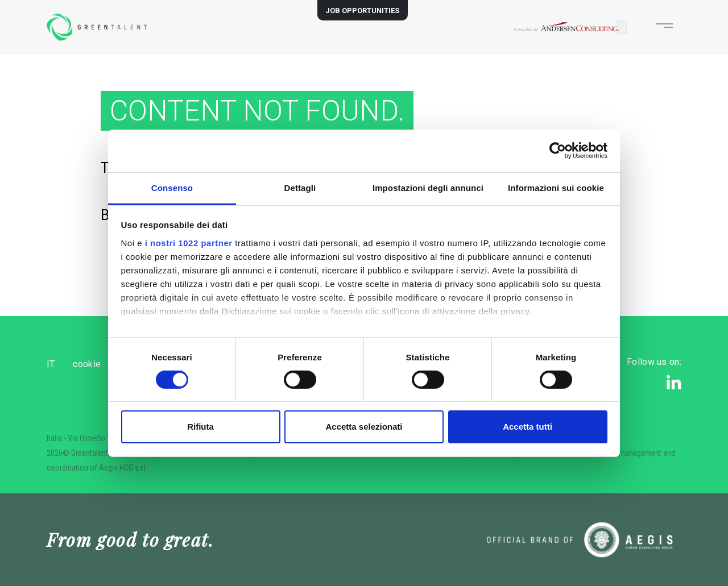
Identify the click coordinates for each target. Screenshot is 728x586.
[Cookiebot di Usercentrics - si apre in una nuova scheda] (558, 151)
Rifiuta (200, 427)
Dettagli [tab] (300, 187)
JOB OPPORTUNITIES (362, 11)
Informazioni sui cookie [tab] (556, 187)
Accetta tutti (528, 427)
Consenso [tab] (172, 187)
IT (51, 364)
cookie (106, 364)
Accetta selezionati (364, 427)
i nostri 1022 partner (189, 242)
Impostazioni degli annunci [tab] (428, 187)
